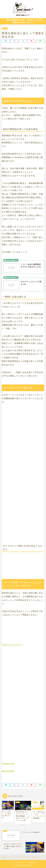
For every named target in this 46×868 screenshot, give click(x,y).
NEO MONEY (8, 771)
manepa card (8, 763)
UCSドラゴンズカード (12, 645)
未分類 (5, 29)
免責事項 (32, 863)
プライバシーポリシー (18, 863)
